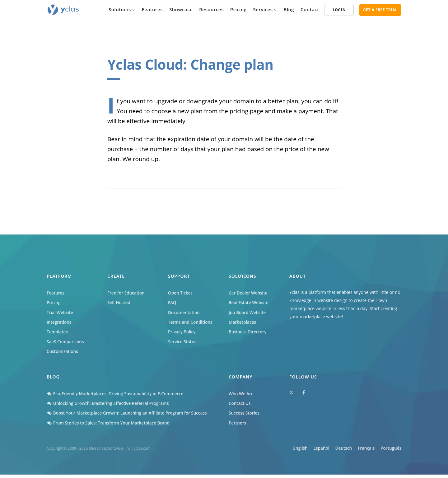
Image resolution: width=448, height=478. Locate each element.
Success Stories (245, 416)
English (284, 452)
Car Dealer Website (249, 293)
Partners (238, 427)
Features (152, 9)
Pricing (238, 9)
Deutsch (335, 452)
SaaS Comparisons (66, 343)
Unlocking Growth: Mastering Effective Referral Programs (110, 406)
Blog (289, 9)
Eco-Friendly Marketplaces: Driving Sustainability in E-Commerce (117, 396)
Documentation (184, 313)
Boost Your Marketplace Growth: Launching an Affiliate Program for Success (130, 416)
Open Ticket (181, 293)
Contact (310, 9)
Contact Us (240, 406)
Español (309, 452)
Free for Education (127, 293)
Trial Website (60, 313)
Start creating (384, 308)
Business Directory (248, 334)
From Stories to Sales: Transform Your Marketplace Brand (110, 427)
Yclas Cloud (145, 64)
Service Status (183, 343)
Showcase (181, 9)
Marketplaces (243, 323)
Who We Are (242, 396)
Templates (58, 334)
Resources (211, 9)
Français (362, 452)
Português (391, 452)
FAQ (172, 303)
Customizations (63, 354)
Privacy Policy (182, 334)
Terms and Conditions (191, 323)
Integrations (59, 323)
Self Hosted (119, 303)
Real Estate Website (249, 303)
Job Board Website (248, 313)
